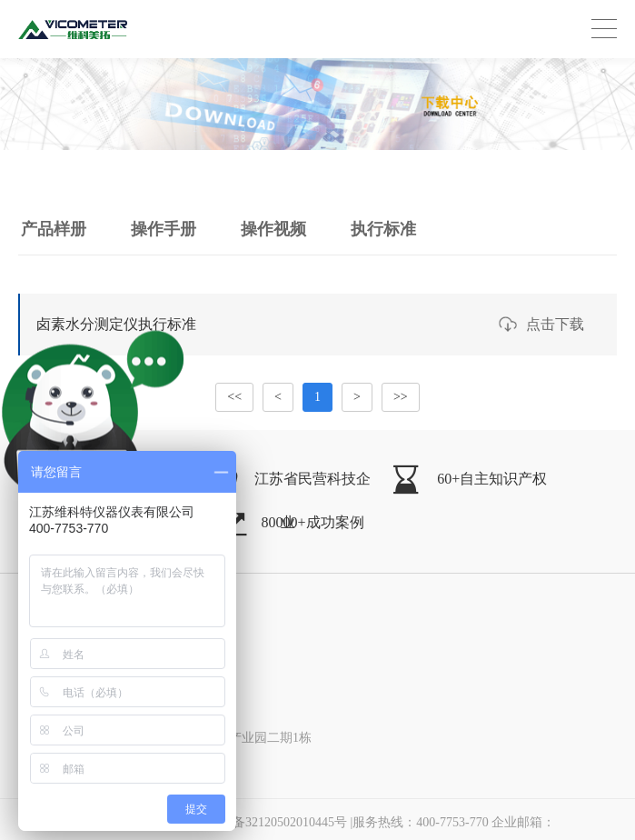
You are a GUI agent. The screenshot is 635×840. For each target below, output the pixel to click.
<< (234, 397)
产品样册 (54, 229)
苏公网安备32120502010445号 (251, 822)
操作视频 (273, 229)
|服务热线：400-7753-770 (453, 822)
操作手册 (164, 229)
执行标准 (383, 229)
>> (401, 397)
